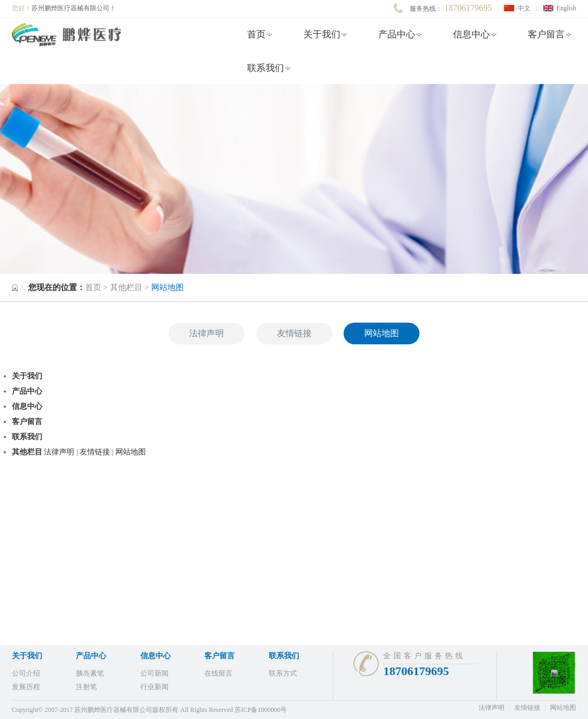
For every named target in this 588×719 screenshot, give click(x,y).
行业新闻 (154, 687)
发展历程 (26, 687)
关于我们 (322, 34)
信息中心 (471, 34)
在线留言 (218, 673)
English (567, 8)
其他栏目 (127, 287)
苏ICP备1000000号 (261, 710)
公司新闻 (154, 673)
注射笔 (86, 687)
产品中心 (397, 34)
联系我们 (266, 68)
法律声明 (206, 333)
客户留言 (546, 34)
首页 (256, 34)
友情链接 (294, 333)
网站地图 (382, 333)
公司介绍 (26, 673)
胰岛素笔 (90, 673)
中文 (524, 8)
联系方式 (283, 673)
